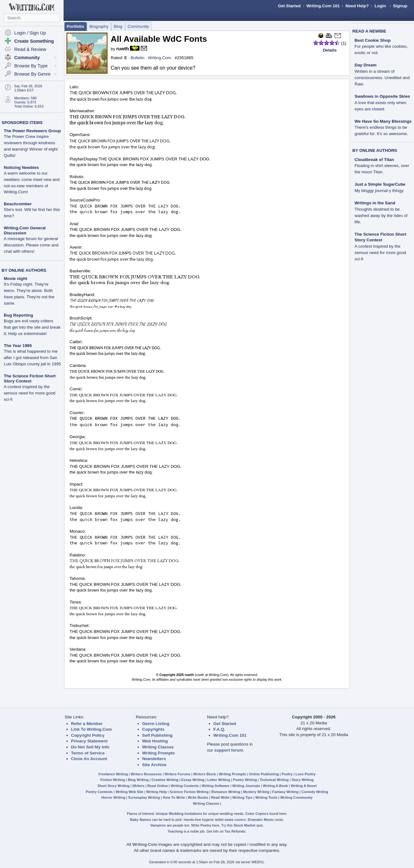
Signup (400, 6)
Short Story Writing (114, 786)
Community (138, 26)
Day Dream (366, 65)
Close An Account (89, 759)
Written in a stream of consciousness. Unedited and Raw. (382, 78)
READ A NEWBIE (369, 31)
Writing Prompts (159, 753)
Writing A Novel (304, 786)
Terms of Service (88, 753)
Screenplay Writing (144, 797)
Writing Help (156, 792)
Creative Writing (165, 780)
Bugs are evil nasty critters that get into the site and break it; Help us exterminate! (32, 327)
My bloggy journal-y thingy (379, 191)
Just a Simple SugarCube (380, 184)
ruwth (123, 49)
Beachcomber (18, 204)
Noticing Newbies (21, 167)
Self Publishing (158, 735)
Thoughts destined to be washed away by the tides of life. (381, 216)
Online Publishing (264, 774)
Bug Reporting (19, 315)
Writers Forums (177, 774)
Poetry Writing (245, 780)
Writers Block (204, 774)
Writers (139, 786)
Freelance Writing (113, 774)
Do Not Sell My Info (90, 747)
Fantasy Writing (285, 792)
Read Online (158, 786)
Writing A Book (275, 786)
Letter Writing (219, 780)
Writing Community (296, 797)
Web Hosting (155, 741)
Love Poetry (306, 774)
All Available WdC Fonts (159, 39)
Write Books (198, 797)
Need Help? (357, 6)
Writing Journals (246, 786)
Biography (99, 26)
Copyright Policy (88, 735)
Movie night (15, 279)
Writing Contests (185, 786)
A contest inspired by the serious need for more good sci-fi (30, 393)
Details (330, 50)
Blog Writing (138, 780)
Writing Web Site (129, 792)
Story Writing (303, 780)
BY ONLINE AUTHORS (24, 270)
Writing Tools (266, 797)
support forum (229, 750)
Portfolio (75, 26)
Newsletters (154, 759)
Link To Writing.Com (92, 729)
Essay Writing (193, 780)
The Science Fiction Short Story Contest (30, 378)
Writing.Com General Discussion (25, 230)
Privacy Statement (90, 741)
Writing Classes (158, 747)
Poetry (287, 774)
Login (380, 6)
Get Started (289, 6)
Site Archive (154, 765)
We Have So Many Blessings (383, 121)
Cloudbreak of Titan (374, 160)
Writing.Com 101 (323, 6)
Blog (118, 26)
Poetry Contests (99, 792)
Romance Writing (226, 792)
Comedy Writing (315, 792)
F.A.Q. (219, 729)
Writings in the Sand (375, 203)
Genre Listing (156, 724)
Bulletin (138, 58)
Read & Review (30, 49)
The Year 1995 (18, 346)
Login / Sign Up (30, 33)
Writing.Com (160, 58)
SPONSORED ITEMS (22, 123)
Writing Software (215, 786)
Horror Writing (114, 797)
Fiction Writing (113, 780)
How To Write (174, 797)
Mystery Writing (256, 792)
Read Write (220, 797)
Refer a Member (87, 724)
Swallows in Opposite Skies (382, 96)
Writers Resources (146, 774)
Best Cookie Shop (373, 40)
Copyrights (153, 729)
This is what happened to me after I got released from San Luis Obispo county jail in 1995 (32, 358)
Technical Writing (274, 780)
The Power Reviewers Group (32, 131)
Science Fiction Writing (189, 792)
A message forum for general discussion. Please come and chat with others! (31, 245)
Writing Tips (242, 797)
